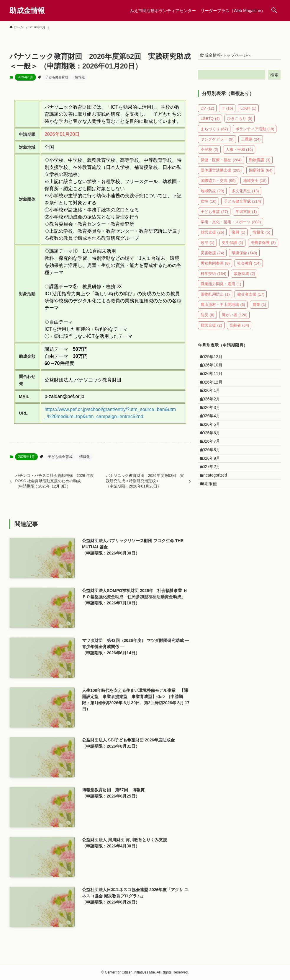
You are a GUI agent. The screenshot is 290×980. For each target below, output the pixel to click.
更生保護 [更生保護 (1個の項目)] (233, 246)
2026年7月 (214, 485)
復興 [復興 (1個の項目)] (239, 236)
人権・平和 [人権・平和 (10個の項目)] (239, 153)
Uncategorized (217, 534)
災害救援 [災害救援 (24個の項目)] (212, 257)
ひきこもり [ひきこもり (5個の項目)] (240, 122)
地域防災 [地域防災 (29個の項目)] (212, 195)
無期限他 (212, 547)
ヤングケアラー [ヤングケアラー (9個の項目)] (217, 143)
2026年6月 (214, 473)
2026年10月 (215, 375)
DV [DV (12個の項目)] (207, 112)
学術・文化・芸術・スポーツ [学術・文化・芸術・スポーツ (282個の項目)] (231, 226)
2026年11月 (215, 387)
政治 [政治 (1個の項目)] (208, 246)
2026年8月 (214, 498)
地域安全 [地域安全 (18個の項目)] (255, 184)
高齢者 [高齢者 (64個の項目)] (239, 329)
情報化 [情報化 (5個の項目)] (261, 236)
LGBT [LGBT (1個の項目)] (248, 112)
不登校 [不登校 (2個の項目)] (209, 153)
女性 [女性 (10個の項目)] (209, 205)
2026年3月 (214, 436)
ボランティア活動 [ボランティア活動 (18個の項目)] (255, 133)
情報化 (80, 77)
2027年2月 (214, 522)
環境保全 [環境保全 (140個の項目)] (244, 257)
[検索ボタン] (274, 11)
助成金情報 (27, 11)
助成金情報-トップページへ (230, 57)
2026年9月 (214, 510)
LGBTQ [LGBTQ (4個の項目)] (210, 122)
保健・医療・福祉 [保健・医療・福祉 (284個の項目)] (221, 164)
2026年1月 (26, 77)
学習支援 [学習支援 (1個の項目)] (246, 215)
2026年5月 (214, 461)
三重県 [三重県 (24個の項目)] (251, 143)
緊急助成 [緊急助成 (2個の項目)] (244, 277)
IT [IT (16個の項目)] (227, 112)
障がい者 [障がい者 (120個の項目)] (235, 319)
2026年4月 (214, 448)
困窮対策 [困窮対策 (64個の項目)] (261, 174)
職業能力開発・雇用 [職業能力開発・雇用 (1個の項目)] (221, 288)
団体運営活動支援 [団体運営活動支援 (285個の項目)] (221, 174)
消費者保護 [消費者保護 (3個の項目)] (263, 246)
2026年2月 (214, 424)
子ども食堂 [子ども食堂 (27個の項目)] (214, 215)
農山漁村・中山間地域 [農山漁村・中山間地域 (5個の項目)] (223, 308)
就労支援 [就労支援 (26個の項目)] (212, 236)
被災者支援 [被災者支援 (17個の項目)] (251, 298)
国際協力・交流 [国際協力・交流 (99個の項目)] (218, 184)
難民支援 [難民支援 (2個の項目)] (211, 329)
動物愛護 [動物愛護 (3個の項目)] (260, 164)
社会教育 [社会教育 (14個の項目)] (249, 267)
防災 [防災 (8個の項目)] (208, 319)
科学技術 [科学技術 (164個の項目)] (213, 277)
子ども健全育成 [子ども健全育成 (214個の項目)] (243, 205)
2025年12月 (215, 362)
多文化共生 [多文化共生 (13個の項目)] (245, 195)
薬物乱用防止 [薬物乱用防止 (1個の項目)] (215, 298)
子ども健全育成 (57, 77)
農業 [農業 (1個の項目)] (259, 308)
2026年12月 (215, 399)
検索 (274, 79)
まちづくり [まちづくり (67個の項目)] (214, 133)
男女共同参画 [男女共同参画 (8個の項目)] (215, 267)
